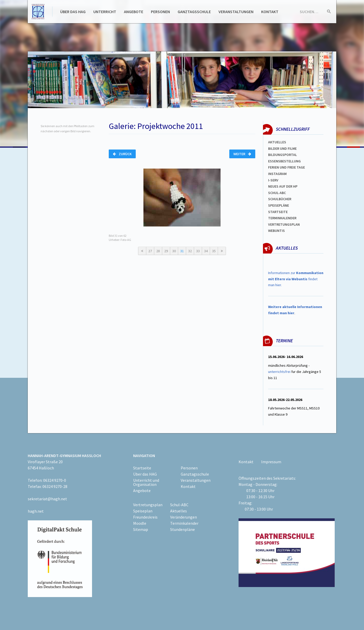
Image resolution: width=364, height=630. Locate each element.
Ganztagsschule (194, 12)
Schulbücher (280, 199)
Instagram (277, 174)
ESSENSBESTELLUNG (284, 161)
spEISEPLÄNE (279, 205)
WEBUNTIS (276, 231)
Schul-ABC (179, 505)
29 (166, 251)
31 (182, 251)
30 (174, 251)
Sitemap (141, 529)
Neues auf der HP (283, 186)
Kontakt (270, 12)
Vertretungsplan (284, 224)
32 (190, 251)
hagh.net (36, 511)
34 (206, 251)
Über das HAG (73, 12)
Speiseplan (143, 511)
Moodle (140, 523)
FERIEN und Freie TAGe (286, 167)
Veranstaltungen (236, 12)
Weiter (242, 154)
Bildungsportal (283, 155)
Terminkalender (282, 218)
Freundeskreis (145, 517)
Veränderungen (184, 517)
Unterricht (105, 12)
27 (150, 251)
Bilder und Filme (282, 148)
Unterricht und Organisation (146, 482)
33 (198, 251)
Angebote (134, 12)
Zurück (122, 154)
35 (214, 251)
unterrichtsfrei (279, 372)
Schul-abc (277, 193)
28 (158, 251)
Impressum (271, 462)
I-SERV (273, 180)
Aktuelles (277, 142)
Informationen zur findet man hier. (296, 279)
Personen (160, 12)
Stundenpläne (183, 529)
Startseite (278, 212)
